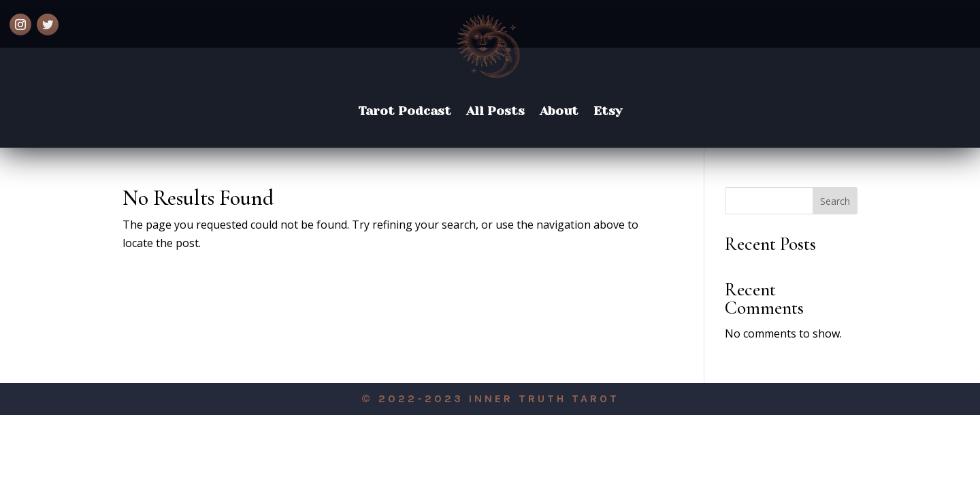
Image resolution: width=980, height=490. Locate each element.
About (559, 111)
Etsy (608, 111)
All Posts (495, 111)
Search (835, 201)
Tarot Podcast (405, 111)
